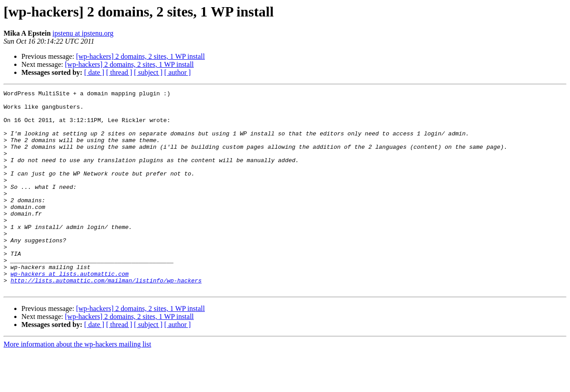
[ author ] (178, 72)
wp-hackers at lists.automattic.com (70, 311)
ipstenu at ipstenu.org (83, 33)
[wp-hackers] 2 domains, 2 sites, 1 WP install (140, 56)
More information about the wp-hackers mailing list (77, 384)
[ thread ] (119, 72)
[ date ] (94, 72)
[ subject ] (148, 72)
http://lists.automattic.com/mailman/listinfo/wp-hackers (106, 319)
